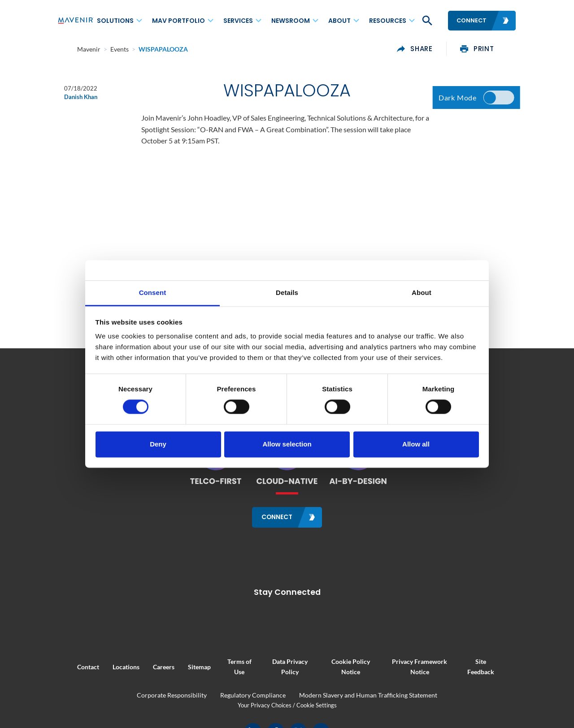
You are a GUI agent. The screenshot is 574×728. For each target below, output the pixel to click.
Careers (144, 666)
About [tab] (422, 292)
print (497, 49)
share (435, 49)
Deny (158, 444)
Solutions (115, 21)
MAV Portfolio (178, 21)
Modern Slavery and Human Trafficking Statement (368, 695)
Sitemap (180, 666)
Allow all (416, 444)
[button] (426, 21)
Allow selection (287, 444)
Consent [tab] (153, 292)
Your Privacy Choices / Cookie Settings (287, 704)
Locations (106, 666)
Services (238, 21)
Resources (388, 21)
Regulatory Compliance (253, 695)
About (339, 21)
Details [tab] (287, 292)
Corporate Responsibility (172, 695)
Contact (68, 666)
